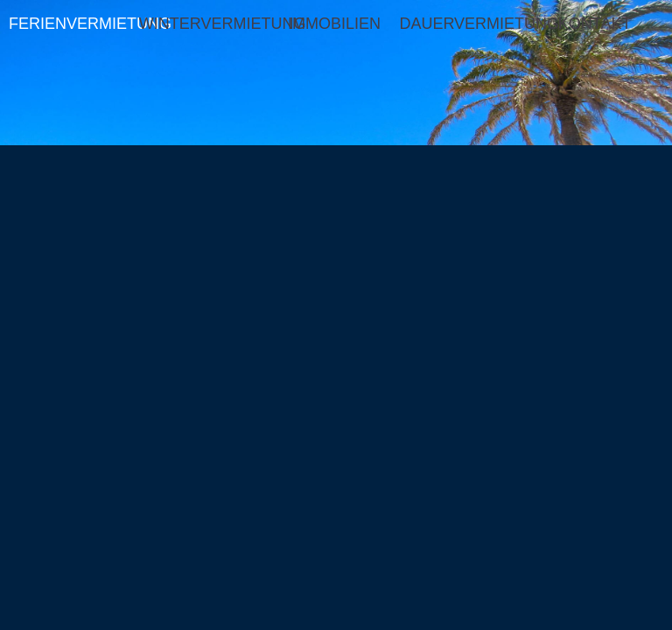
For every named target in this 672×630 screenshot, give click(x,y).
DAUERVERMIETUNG (464, 24)
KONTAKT (595, 24)
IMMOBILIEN (334, 24)
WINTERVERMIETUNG (204, 24)
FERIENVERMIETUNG (74, 24)
